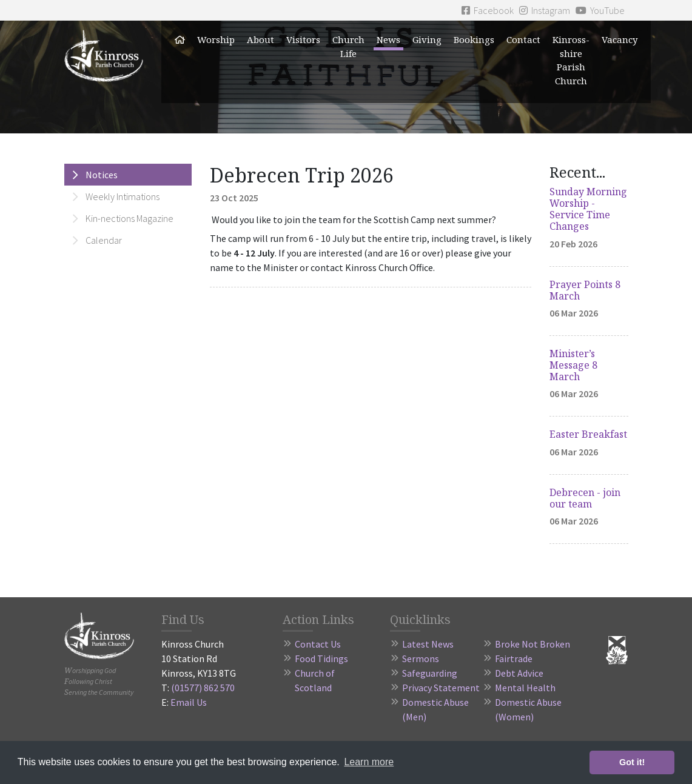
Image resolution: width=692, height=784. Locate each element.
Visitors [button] (303, 39)
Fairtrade (514, 658)
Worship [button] (216, 39)
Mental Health (525, 688)
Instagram (545, 10)
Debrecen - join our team (585, 498)
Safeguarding (430, 673)
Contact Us (318, 644)
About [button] (260, 39)
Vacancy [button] (620, 39)
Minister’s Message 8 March (573, 365)
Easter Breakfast (588, 434)
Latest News (428, 644)
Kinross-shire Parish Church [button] (571, 60)
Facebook (488, 10)
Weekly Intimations (123, 196)
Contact (523, 39)
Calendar (104, 240)
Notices (102, 175)
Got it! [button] (632, 762)
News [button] (388, 39)
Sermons (421, 658)
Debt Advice (519, 673)
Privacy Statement (441, 688)
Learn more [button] (369, 762)
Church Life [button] (348, 46)
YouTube (600, 10)
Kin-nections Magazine (129, 218)
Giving (427, 39)
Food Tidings (321, 658)
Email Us (189, 702)
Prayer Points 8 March (585, 290)
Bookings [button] (474, 39)
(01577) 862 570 (203, 688)
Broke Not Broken (532, 644)
